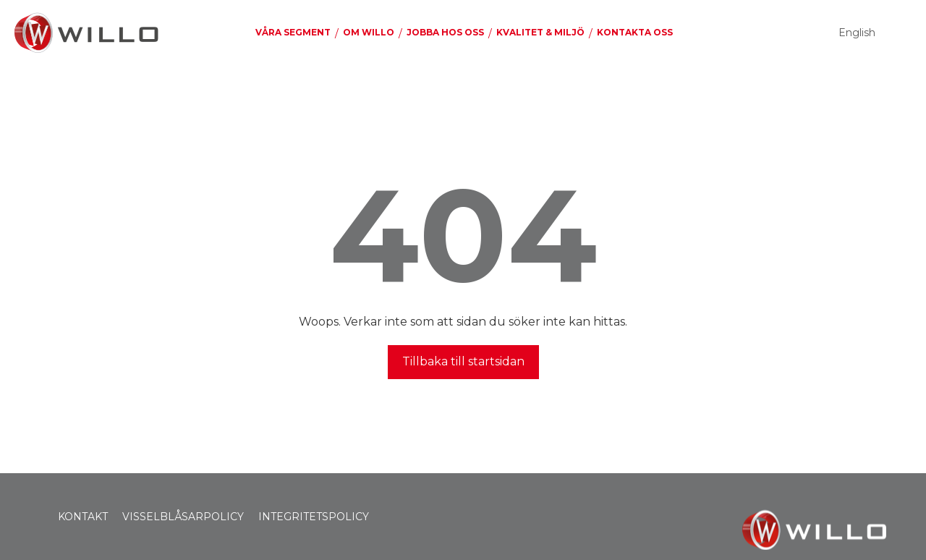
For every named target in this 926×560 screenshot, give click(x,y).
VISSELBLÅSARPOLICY (183, 517)
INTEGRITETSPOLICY (314, 517)
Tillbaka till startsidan (463, 361)
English (857, 33)
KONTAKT (83, 517)
